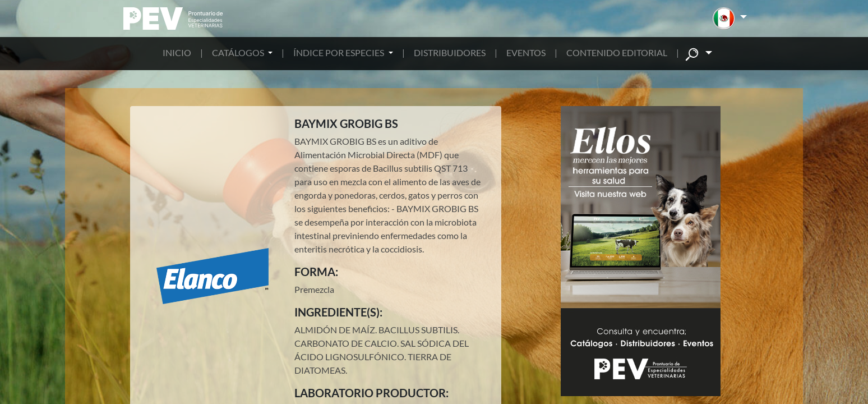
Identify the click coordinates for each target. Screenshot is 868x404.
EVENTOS (526, 52)
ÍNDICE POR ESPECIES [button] (340, 52)
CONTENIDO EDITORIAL (617, 52)
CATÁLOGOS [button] (239, 52)
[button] (730, 19)
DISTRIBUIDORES (450, 52)
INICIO (177, 52)
